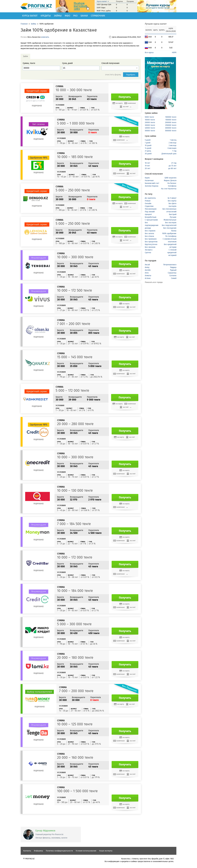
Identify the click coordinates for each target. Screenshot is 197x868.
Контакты (27, 851)
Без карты (172, 201)
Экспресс (149, 250)
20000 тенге (150, 122)
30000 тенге (150, 125)
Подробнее (37, 106)
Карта (147, 178)
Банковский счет (152, 183)
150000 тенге (171, 120)
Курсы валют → (103, 1)
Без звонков (150, 247)
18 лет (147, 163)
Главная (24, 24)
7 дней (148, 143)
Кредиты (46, 16)
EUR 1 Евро (101, 8)
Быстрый (173, 214)
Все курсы (149, 53)
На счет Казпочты (169, 189)
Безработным (151, 217)
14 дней (148, 148)
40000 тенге (150, 128)
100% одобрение (169, 233)
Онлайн (148, 203)
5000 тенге (149, 117)
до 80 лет (172, 168)
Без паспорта (171, 223)
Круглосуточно (151, 244)
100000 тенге (171, 117)
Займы (58, 16)
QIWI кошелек (170, 178)
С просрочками (151, 220)
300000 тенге (171, 128)
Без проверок (151, 239)
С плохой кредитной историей (172, 253)
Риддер (173, 267)
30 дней (148, 154)
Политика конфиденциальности (59, 851)
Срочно (148, 253)
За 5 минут (172, 198)
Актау (147, 267)
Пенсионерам (151, 209)
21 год (174, 163)
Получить (125, 97)
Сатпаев (173, 276)
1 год (174, 151)
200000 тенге (171, 122)
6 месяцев (172, 148)
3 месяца (173, 145)
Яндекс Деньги (170, 181)
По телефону (171, 236)
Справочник (98, 16)
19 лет (147, 166)
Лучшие (173, 217)
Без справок (150, 231)
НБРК (174, 53)
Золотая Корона (152, 186)
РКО (75, 16)
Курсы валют (30, 16)
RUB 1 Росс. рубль (104, 11)
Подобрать (131, 75)
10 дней (148, 145)
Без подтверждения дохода (152, 225)
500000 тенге (171, 131)
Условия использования (86, 851)
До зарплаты (150, 198)
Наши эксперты (106, 851)
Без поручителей (169, 225)
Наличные (149, 181)
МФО (67, 16)
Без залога (149, 233)
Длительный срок (169, 154)
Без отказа (149, 236)
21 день (148, 151)
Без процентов (151, 242)
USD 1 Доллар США (104, 4)
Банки (84, 16)
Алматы (148, 276)
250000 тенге (171, 125)
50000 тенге (150, 131)
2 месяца (173, 143)
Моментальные (170, 220)
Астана (148, 278)
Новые (148, 201)
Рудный (173, 270)
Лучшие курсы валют (156, 24)
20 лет (147, 168)
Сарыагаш (172, 273)
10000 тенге (150, 120)
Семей (174, 278)
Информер (38, 851)
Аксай (147, 265)
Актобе (148, 270)
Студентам (149, 206)
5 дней (148, 140)
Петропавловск (170, 265)
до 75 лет (173, 166)
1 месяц (173, 140)
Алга (147, 273)
